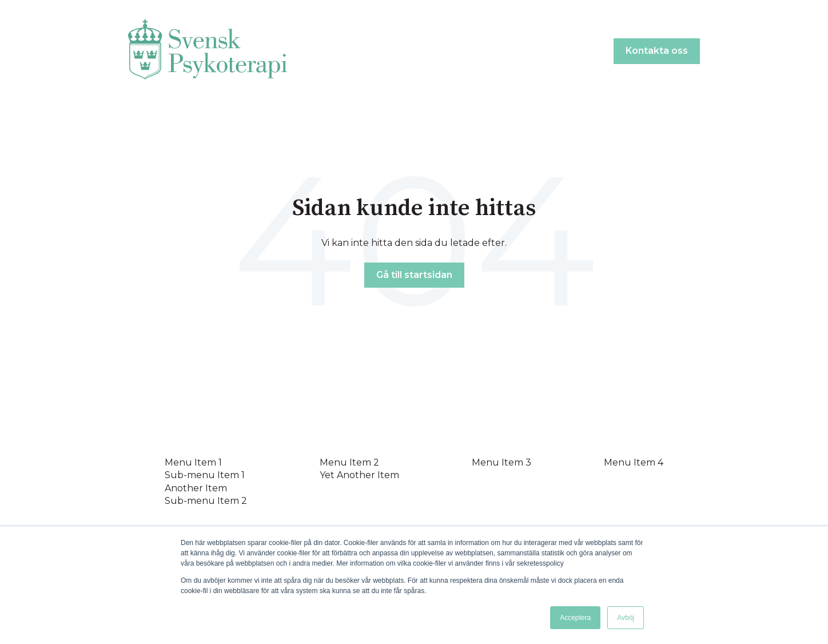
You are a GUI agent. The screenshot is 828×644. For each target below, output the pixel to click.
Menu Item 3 (501, 462)
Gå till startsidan (414, 275)
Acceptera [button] (575, 618)
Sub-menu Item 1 (205, 475)
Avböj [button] (626, 618)
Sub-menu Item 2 (206, 501)
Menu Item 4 (634, 462)
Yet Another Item (359, 475)
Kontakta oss (657, 51)
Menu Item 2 (349, 462)
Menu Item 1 (193, 462)
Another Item (196, 488)
